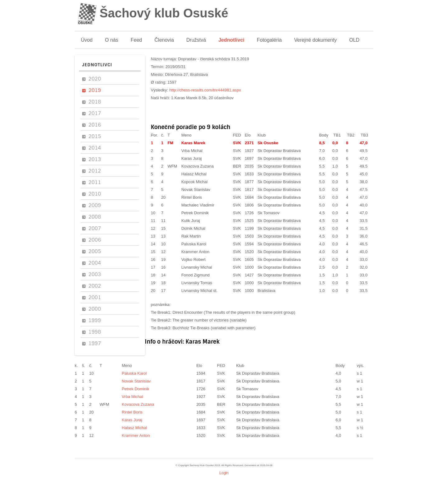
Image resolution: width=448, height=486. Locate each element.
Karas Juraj (192, 158)
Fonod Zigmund (196, 275)
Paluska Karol (194, 244)
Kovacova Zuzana (198, 166)
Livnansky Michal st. (199, 291)
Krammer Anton (195, 252)
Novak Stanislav (196, 190)
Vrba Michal (192, 151)
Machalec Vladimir (198, 205)
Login (224, 473)
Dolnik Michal (193, 228)
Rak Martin (191, 236)
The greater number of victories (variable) (209, 320)
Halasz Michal (194, 174)
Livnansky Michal (197, 267)
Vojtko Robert (194, 259)
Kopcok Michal (195, 182)
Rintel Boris (192, 197)
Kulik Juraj (191, 221)
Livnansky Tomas (197, 283)
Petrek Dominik (195, 213)
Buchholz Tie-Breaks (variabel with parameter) (214, 328)
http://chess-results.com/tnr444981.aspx (205, 90)
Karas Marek (193, 143)
